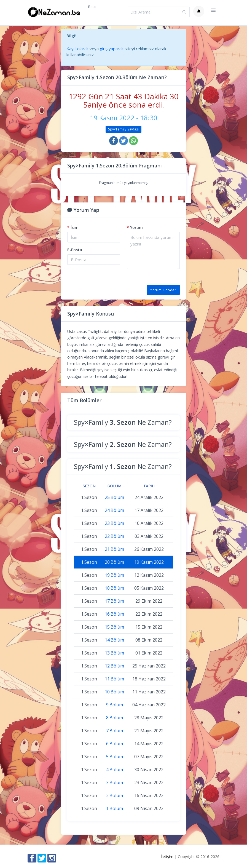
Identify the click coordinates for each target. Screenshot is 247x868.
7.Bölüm (115, 731)
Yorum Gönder (163, 290)
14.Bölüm (114, 640)
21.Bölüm (114, 549)
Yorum (135, 227)
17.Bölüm (114, 601)
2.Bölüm (115, 795)
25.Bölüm (114, 497)
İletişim (167, 857)
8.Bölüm (115, 718)
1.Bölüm (115, 808)
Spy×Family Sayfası (123, 129)
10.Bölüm (114, 692)
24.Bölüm (114, 510)
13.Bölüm (114, 653)
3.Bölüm (115, 782)
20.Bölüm (114, 562)
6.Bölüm (115, 744)
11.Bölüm (114, 679)
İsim (73, 227)
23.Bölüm (114, 523)
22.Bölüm (114, 536)
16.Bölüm (114, 614)
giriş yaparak (112, 49)
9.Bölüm (115, 705)
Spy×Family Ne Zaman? (123, 422)
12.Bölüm (114, 666)
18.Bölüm (114, 588)
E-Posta (75, 250)
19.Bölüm (114, 575)
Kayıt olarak (77, 49)
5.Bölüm (115, 757)
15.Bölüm (114, 627)
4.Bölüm (115, 770)
